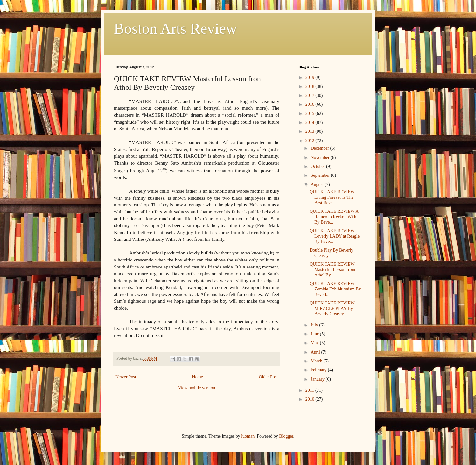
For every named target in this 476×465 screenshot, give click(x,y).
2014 (311, 122)
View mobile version (197, 388)
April (316, 352)
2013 (311, 131)
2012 (311, 141)
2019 (311, 78)
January (318, 379)
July (315, 325)
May (315, 343)
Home (198, 377)
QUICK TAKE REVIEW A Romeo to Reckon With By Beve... (334, 217)
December (320, 148)
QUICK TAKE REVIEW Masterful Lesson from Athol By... (332, 270)
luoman (248, 436)
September (321, 175)
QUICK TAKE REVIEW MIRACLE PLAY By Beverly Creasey (332, 308)
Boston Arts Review (175, 29)
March (317, 361)
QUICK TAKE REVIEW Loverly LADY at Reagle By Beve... (335, 236)
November (321, 157)
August (318, 185)
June (315, 334)
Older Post (269, 377)
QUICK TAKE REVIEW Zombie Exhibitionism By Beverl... (335, 289)
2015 (311, 114)
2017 (311, 95)
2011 (310, 390)
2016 (311, 104)
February (319, 370)
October (318, 166)
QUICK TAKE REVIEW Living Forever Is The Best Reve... (332, 197)
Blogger (286, 436)
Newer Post (126, 377)
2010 (311, 399)
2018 (311, 86)
